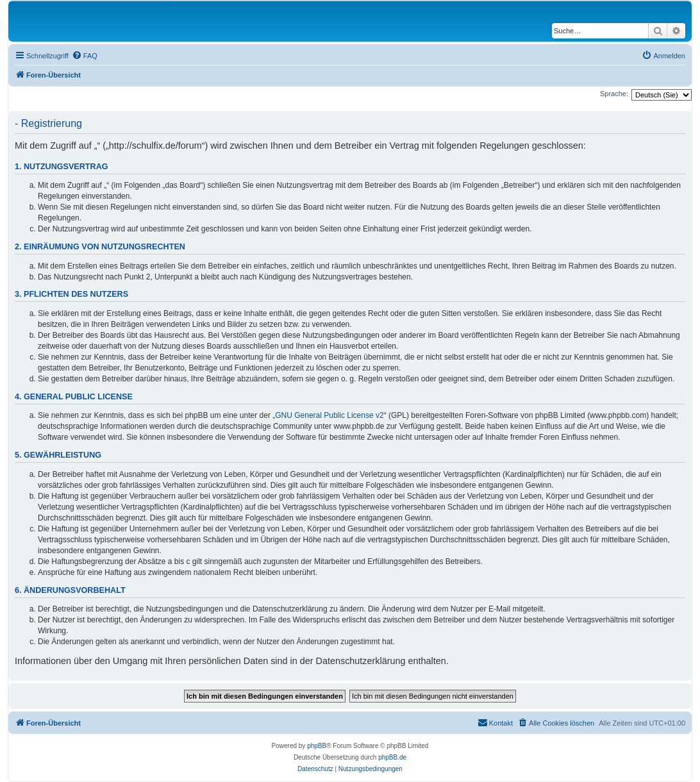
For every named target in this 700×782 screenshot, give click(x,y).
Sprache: (614, 94)
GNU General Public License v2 (329, 415)
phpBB (317, 746)
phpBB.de (392, 757)
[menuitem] (85, 56)
